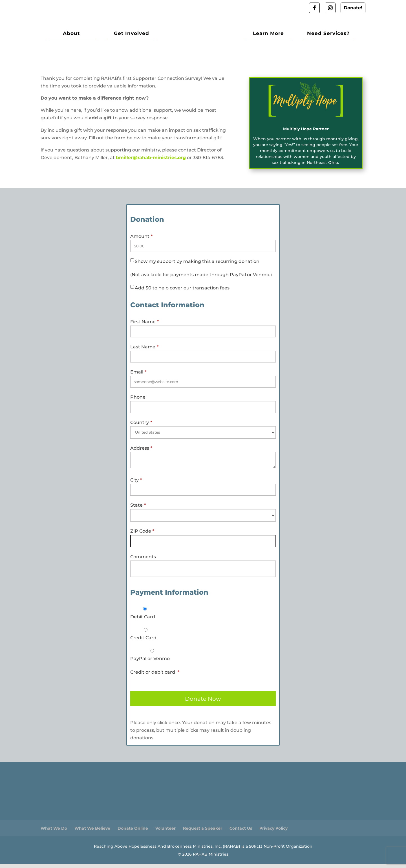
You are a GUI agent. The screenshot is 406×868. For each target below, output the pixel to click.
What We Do (54, 832)
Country (141, 426)
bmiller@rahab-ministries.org (151, 161)
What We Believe (92, 832)
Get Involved (123, 36)
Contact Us (241, 832)
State (138, 509)
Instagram (330, 8)
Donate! (353, 8)
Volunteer (166, 832)
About (69, 36)
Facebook (314, 8)
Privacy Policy (273, 832)
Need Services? (331, 36)
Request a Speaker (203, 832)
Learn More (277, 36)
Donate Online (133, 832)
